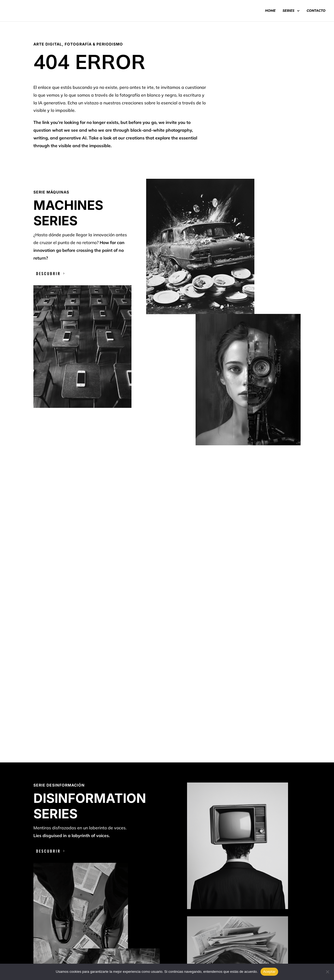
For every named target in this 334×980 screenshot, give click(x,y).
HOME (270, 11)
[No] (327, 972)
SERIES (288, 11)
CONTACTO (316, 11)
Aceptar (269, 972)
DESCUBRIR (48, 273)
